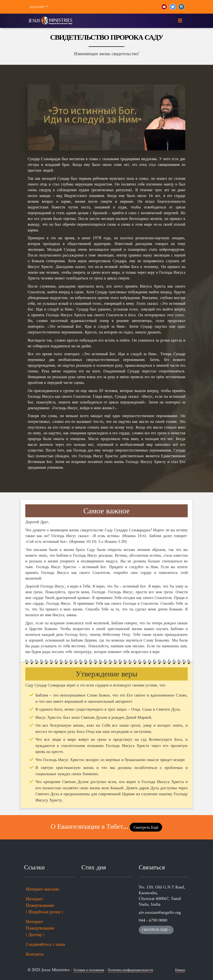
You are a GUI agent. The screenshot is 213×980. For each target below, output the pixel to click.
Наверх (180, 970)
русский (37, 7)
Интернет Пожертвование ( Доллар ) (40, 928)
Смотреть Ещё (146, 827)
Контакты (35, 954)
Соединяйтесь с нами (45, 944)
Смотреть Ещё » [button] (156, 930)
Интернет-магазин (43, 889)
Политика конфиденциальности (130, 970)
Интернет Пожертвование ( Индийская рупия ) (44, 905)
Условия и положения (89, 970)
